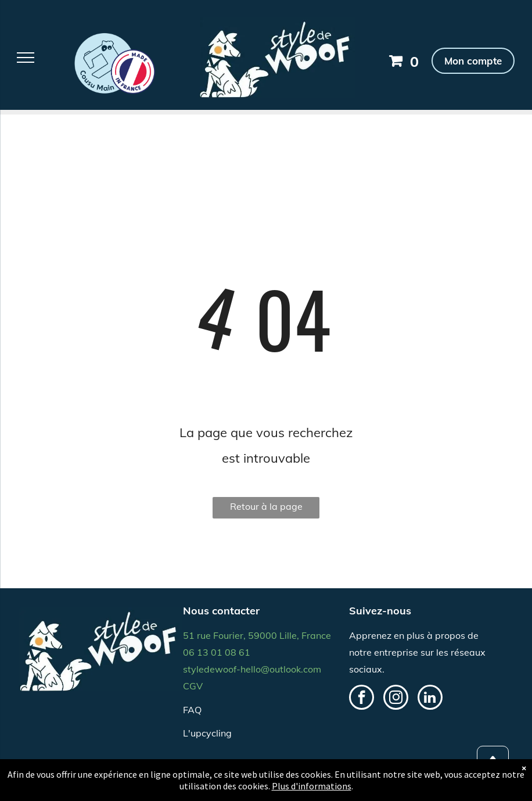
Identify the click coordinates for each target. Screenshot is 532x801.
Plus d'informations (312, 786)
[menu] (26, 58)
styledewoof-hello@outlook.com (252, 669)
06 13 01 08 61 (217, 652)
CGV (193, 686)
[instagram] (396, 699)
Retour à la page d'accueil (266, 509)
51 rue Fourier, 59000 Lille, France (257, 635)
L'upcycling (207, 733)
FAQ (192, 710)
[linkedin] (430, 699)
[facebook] (362, 699)
